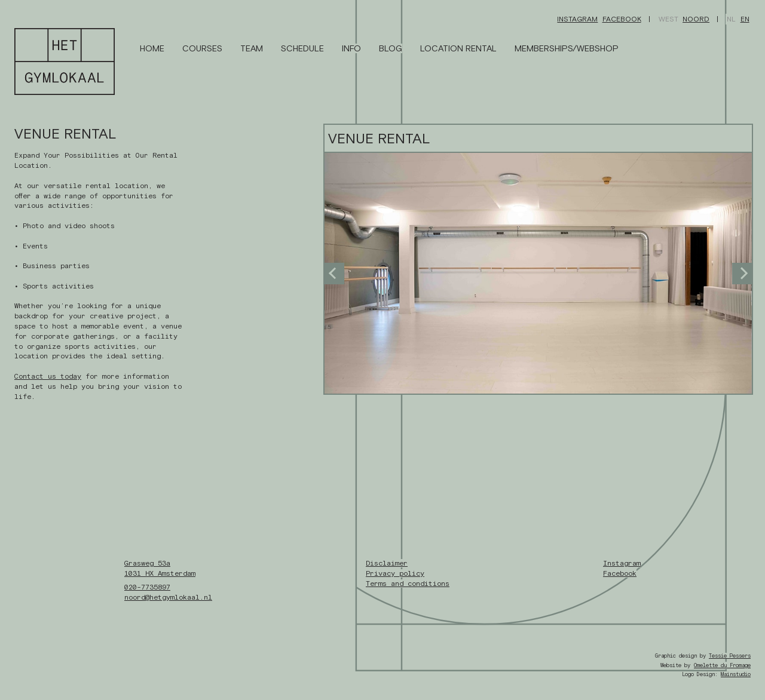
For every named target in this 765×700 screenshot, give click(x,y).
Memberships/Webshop (567, 48)
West (668, 19)
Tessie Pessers (730, 656)
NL (731, 19)
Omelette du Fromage (722, 665)
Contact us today (48, 376)
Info (351, 48)
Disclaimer (387, 563)
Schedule (302, 48)
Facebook (622, 19)
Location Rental (458, 48)
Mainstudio (736, 674)
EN (745, 19)
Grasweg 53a (147, 563)
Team (252, 48)
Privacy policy (395, 573)
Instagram (577, 19)
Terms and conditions (408, 584)
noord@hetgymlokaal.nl (168, 597)
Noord (696, 19)
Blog (391, 48)
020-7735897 (147, 587)
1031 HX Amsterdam (160, 573)
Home (152, 48)
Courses (202, 48)
